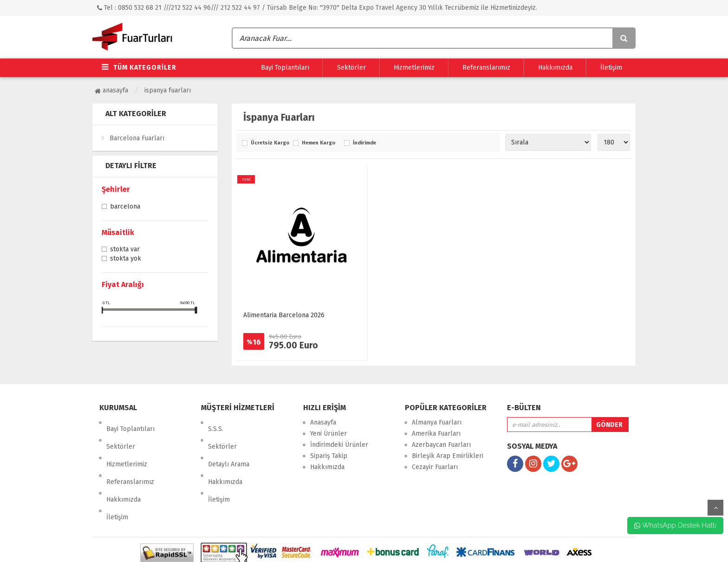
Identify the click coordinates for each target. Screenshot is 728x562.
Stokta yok (126, 259)
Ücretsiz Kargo (270, 143)
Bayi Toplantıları (285, 68)
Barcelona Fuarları (137, 138)
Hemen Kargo (318, 143)
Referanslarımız (486, 68)
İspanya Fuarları (168, 90)
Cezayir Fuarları (435, 467)
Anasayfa (111, 90)
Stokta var (125, 250)
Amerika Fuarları (436, 434)
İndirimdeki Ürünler (339, 445)
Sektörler (351, 68)
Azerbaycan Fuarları (441, 445)
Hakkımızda (555, 68)
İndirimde (364, 143)
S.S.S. (216, 422)
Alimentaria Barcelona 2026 (284, 315)
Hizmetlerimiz (414, 68)
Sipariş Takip (329, 456)
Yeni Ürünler (328, 434)
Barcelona (125, 207)
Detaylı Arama (229, 445)
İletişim (611, 68)
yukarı (715, 508)
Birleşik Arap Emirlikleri (448, 456)
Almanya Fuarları (437, 422)
